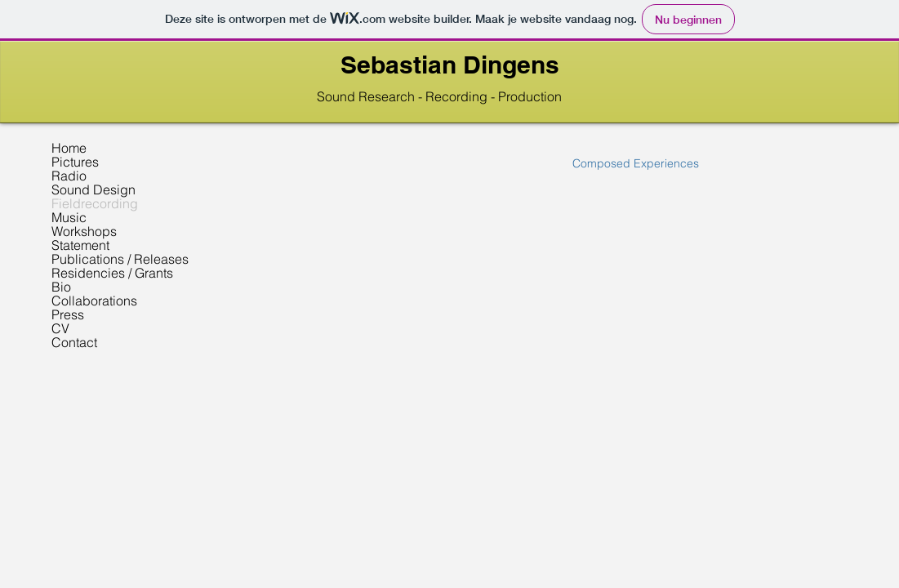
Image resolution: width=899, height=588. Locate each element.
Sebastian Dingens (450, 65)
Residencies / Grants (112, 273)
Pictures (75, 162)
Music (69, 218)
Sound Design (93, 190)
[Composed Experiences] (636, 163)
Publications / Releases (120, 259)
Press (68, 315)
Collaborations (94, 301)
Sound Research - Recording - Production (439, 96)
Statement (80, 245)
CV (60, 329)
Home (69, 148)
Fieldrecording (95, 204)
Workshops (84, 232)
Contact (74, 343)
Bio (61, 287)
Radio (69, 176)
